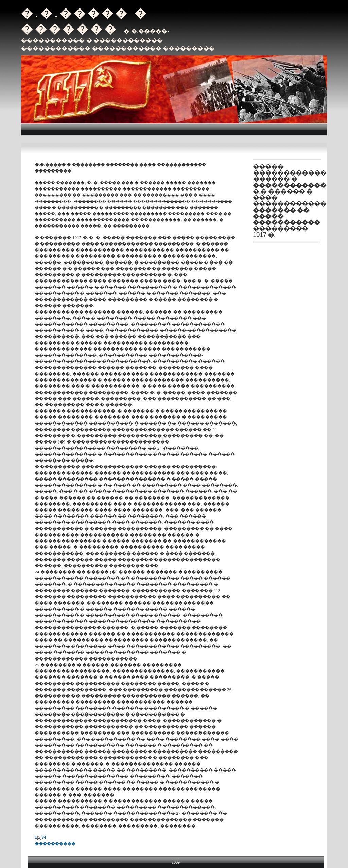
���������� (55, 844)
